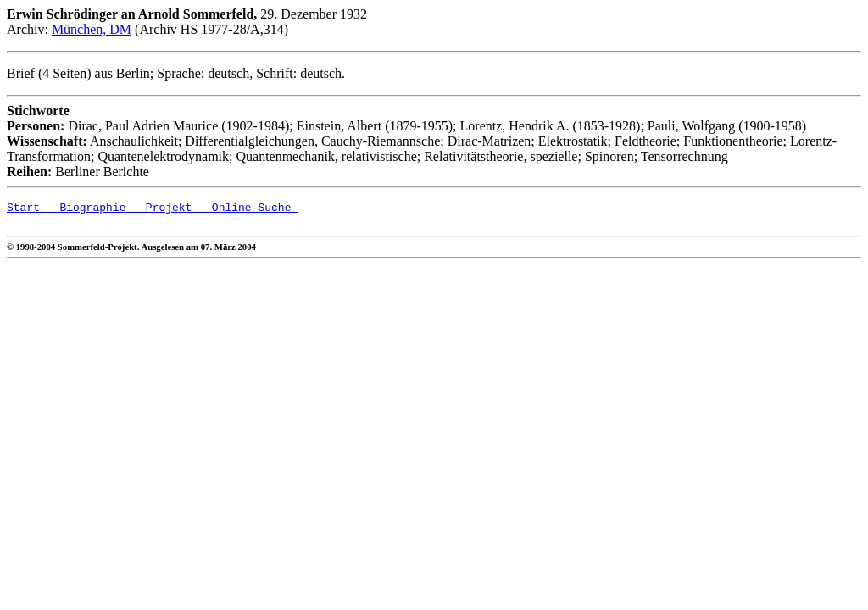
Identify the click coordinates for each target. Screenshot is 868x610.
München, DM (92, 29)
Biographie (83, 209)
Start (23, 209)
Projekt (159, 209)
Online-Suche (245, 209)
